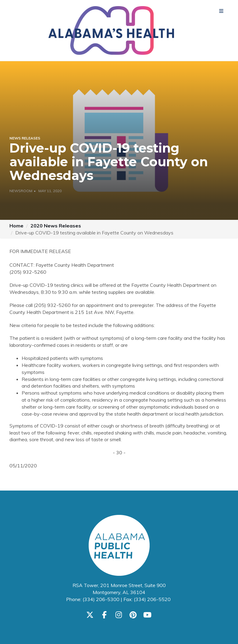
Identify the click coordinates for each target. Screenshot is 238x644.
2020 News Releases (56, 226)
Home (16, 226)
